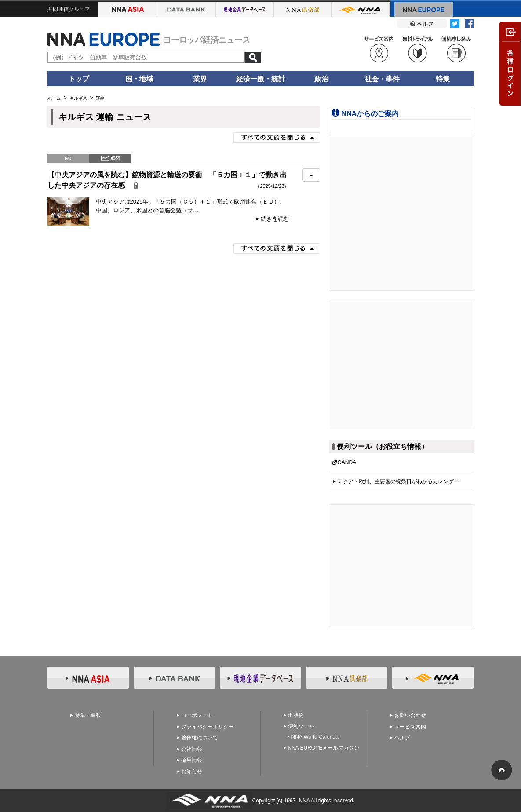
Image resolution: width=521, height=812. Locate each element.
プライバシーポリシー (208, 727)
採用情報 (192, 760)
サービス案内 (410, 727)
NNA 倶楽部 (303, 9)
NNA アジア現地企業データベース (245, 9)
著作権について (200, 738)
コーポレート (197, 715)
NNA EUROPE (424, 9)
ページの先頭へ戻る (502, 770)
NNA (361, 9)
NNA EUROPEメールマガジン (324, 748)
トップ (79, 79)
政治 (321, 79)
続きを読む (275, 219)
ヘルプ (402, 738)
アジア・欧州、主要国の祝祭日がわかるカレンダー (398, 481)
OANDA (347, 462)
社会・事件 (382, 79)
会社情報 (192, 749)
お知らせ (192, 772)
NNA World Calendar (316, 737)
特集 (443, 79)
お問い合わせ (410, 715)
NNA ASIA (128, 9)
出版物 (296, 715)
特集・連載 (88, 715)
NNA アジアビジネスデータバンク (187, 9)
